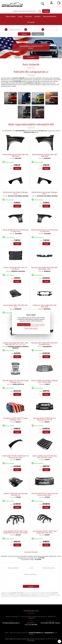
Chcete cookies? (40, 639)
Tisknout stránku (21, 639)
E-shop (20, 16)
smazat (38, 34)
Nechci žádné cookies (31, 328)
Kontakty (37, 16)
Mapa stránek (31, 639)
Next (60, 48)
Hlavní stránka (11, 16)
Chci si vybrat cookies (38, 325)
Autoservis (28, 16)
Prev (2, 48)
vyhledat (24, 34)
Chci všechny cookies (24, 325)
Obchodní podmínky (50, 16)
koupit (17, 168)
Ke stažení (31, 22)
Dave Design (31, 640)
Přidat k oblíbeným (10, 639)
